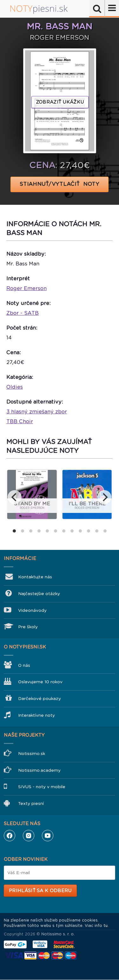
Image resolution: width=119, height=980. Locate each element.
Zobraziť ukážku (60, 102)
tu (106, 926)
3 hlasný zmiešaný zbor (37, 412)
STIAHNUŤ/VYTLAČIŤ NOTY (60, 184)
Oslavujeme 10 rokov (40, 682)
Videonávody (32, 610)
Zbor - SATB (23, 313)
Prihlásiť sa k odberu (40, 891)
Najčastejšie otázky (39, 594)
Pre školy (28, 627)
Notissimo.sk (32, 754)
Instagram (29, 836)
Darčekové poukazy (40, 699)
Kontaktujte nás (35, 577)
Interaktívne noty (36, 715)
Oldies (15, 387)
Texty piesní (31, 803)
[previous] (15, 497)
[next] (104, 497)
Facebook (10, 836)
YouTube (48, 836)
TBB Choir (20, 421)
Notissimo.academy (39, 770)
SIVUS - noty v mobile (42, 787)
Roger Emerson (26, 288)
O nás (24, 665)
